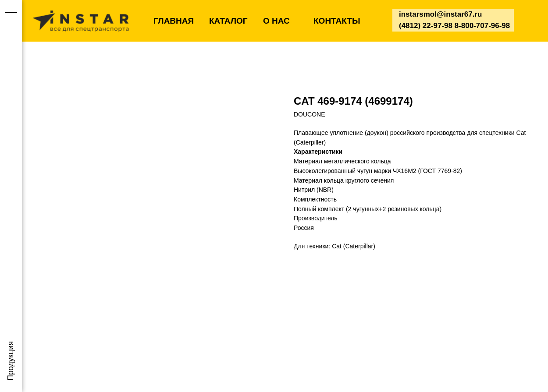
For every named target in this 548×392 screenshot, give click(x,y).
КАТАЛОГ (228, 21)
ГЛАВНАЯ (174, 21)
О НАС (276, 21)
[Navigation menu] (11, 13)
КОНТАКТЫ (337, 21)
